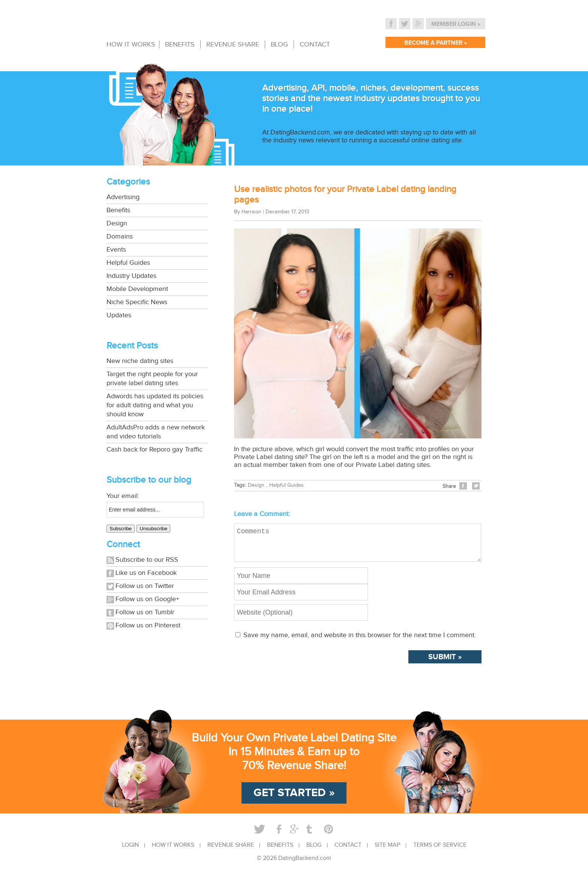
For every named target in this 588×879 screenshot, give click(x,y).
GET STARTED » (294, 799)
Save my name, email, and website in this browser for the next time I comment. (360, 641)
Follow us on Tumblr (145, 612)
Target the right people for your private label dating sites (152, 379)
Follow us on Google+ (147, 599)
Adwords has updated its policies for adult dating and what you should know (155, 405)
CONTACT (315, 44)
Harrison (251, 212)
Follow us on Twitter (145, 586)
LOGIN (130, 851)
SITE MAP (387, 851)
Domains (120, 236)
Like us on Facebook (146, 573)
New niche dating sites (140, 361)
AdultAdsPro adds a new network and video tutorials (156, 432)
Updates (119, 315)
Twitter (405, 24)
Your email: (123, 496)
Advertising (123, 197)
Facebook (391, 24)
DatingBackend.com (305, 864)
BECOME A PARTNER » (436, 43)
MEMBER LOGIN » (456, 24)
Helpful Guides (128, 263)
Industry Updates (131, 276)
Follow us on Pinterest (148, 625)
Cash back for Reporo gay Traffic (154, 449)
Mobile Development (137, 289)
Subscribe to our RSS (147, 560)
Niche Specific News (137, 302)
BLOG (279, 44)
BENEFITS (180, 44)
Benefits (118, 210)
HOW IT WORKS (131, 44)
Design (117, 223)
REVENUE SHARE (233, 44)
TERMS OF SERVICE (440, 851)
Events (116, 250)
